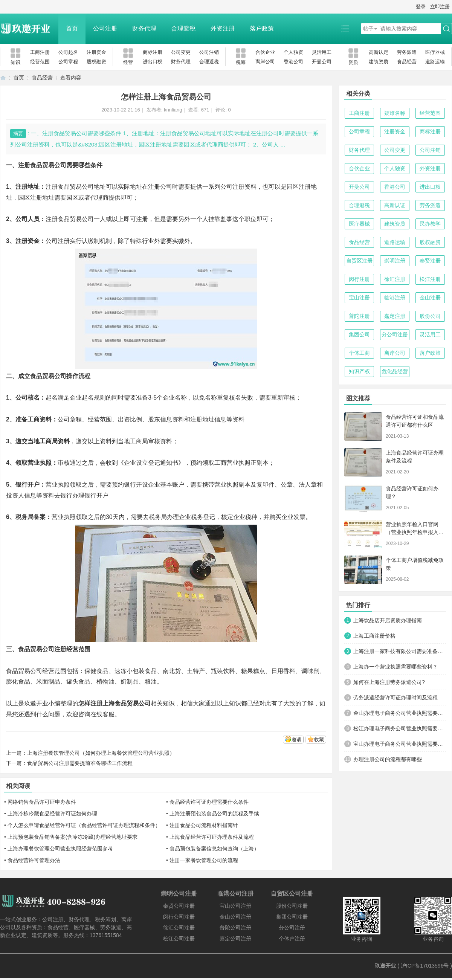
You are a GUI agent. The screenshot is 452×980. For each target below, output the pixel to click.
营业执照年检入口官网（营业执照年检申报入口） (412, 532)
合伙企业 (265, 52)
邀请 (296, 740)
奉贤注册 (430, 261)
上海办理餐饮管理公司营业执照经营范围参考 (60, 849)
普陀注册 (359, 316)
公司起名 (68, 52)
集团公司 (359, 334)
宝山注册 (359, 298)
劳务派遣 (407, 52)
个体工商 (359, 353)
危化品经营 (395, 371)
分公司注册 (395, 334)
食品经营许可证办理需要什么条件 (209, 802)
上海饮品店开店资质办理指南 (388, 620)
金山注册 (430, 298)
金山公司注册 (235, 917)
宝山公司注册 (235, 906)
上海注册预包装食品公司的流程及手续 (214, 814)
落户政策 (262, 28)
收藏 (319, 740)
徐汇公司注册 (179, 928)
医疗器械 (435, 52)
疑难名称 (395, 113)
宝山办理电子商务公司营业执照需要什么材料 (400, 744)
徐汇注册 (395, 279)
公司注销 (209, 52)
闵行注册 (359, 279)
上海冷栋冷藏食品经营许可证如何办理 (52, 814)
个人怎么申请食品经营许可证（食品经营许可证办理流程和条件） (84, 825)
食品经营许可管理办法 (34, 860)
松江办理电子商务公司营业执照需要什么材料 (400, 728)
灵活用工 (322, 52)
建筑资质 (379, 62)
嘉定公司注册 (235, 939)
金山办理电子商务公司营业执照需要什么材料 (400, 713)
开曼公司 (322, 62)
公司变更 (181, 52)
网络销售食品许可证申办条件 (42, 802)
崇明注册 (395, 261)
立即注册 (440, 7)
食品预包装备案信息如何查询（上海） (214, 849)
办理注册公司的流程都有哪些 (388, 759)
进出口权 (153, 62)
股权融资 (96, 62)
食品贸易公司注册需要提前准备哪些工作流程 (80, 763)
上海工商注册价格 (374, 636)
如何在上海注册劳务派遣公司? (389, 682)
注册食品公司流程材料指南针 (204, 825)
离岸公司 (265, 62)
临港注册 (395, 298)
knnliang (173, 110)
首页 (72, 28)
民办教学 (430, 224)
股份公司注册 (292, 906)
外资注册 (223, 28)
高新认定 (379, 52)
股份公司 (430, 316)
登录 (421, 7)
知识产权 (359, 371)
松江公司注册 (179, 939)
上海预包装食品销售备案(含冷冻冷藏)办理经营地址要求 (73, 837)
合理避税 (183, 28)
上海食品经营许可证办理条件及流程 (212, 837)
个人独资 (293, 52)
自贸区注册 (359, 261)
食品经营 (407, 62)
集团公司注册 (292, 917)
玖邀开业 (385, 966)
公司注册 (105, 28)
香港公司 (293, 62)
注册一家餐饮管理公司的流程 (204, 860)
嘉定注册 (395, 316)
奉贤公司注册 (179, 906)
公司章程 (68, 62)
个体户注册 (292, 939)
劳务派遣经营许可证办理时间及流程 (395, 698)
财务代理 (144, 28)
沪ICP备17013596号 (425, 966)
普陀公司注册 (235, 928)
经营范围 (40, 62)
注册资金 (96, 52)
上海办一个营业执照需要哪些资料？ (395, 667)
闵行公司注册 (179, 917)
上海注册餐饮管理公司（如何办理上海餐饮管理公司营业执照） (101, 753)
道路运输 (435, 62)
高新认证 (395, 205)
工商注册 (40, 52)
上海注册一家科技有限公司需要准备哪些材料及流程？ (400, 651)
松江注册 (430, 279)
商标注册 (153, 52)
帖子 (368, 29)
